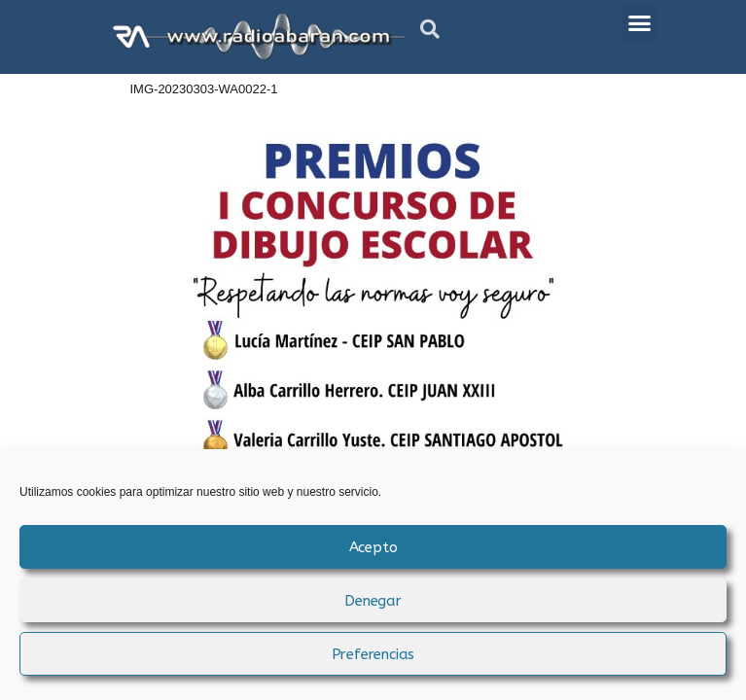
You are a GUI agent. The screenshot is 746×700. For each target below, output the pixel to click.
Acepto (373, 547)
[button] (430, 29)
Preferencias (373, 654)
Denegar (373, 601)
